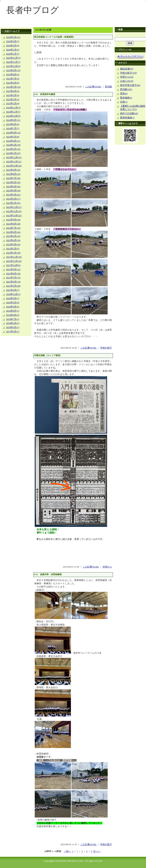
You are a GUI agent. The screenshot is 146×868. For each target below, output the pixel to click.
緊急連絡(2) (126, 98)
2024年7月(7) (13, 128)
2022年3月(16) (13, 245)
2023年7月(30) (13, 178)
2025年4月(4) (13, 91)
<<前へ (67, 851)
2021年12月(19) (14, 257)
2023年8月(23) (13, 174)
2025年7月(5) (13, 79)
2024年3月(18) (13, 145)
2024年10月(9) (13, 116)
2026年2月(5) (13, 50)
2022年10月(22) (14, 216)
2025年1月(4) (13, 104)
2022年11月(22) (14, 211)
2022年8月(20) (13, 224)
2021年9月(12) (13, 269)
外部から (107, 567)
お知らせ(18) (127, 81)
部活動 (108, 87)
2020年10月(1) (13, 294)
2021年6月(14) (13, 282)
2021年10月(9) (13, 265)
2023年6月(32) (13, 182)
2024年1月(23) (13, 153)
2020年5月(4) (13, 303)
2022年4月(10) (13, 240)
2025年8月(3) (13, 75)
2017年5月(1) (13, 332)
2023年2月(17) (13, 199)
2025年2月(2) (13, 100)
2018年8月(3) (13, 315)
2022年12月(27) (14, 207)
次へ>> (97, 851)
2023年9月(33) (13, 170)
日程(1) (124, 102)
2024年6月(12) (13, 133)
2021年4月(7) (13, 290)
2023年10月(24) (14, 166)
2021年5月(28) (13, 286)
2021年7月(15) (13, 278)
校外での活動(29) (129, 113)
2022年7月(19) (13, 228)
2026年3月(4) (13, 46)
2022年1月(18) (13, 253)
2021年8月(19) (13, 274)
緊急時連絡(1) (127, 118)
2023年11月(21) (14, 162)
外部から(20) (127, 77)
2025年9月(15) (13, 70)
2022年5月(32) (13, 236)
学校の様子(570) (129, 73)
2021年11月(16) (14, 261)
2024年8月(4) (13, 124)
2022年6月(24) (13, 232)
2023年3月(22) (13, 195)
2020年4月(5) (13, 307)
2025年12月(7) (13, 58)
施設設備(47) (127, 69)
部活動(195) (126, 89)
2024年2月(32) (13, 149)
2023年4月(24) (13, 191)
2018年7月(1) (13, 319)
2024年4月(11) (13, 141)
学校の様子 (106, 348)
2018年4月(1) (13, 327)
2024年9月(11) (13, 120)
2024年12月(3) (13, 108)
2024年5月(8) (13, 137)
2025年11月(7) (13, 62)
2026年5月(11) (13, 37)
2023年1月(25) (13, 203)
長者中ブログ (32, 10)
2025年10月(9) (13, 66)
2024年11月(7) (13, 112)
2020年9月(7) (13, 298)
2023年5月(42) (13, 187)
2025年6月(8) (13, 83)
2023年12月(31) (14, 157)
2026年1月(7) (13, 54)
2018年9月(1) (13, 311)
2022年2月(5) (13, 249)
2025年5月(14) (13, 87)
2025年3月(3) (13, 95)
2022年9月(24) (13, 220)
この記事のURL (93, 87)
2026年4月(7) (13, 41)
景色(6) (124, 94)
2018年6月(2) (13, 323)
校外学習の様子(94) (130, 85)
